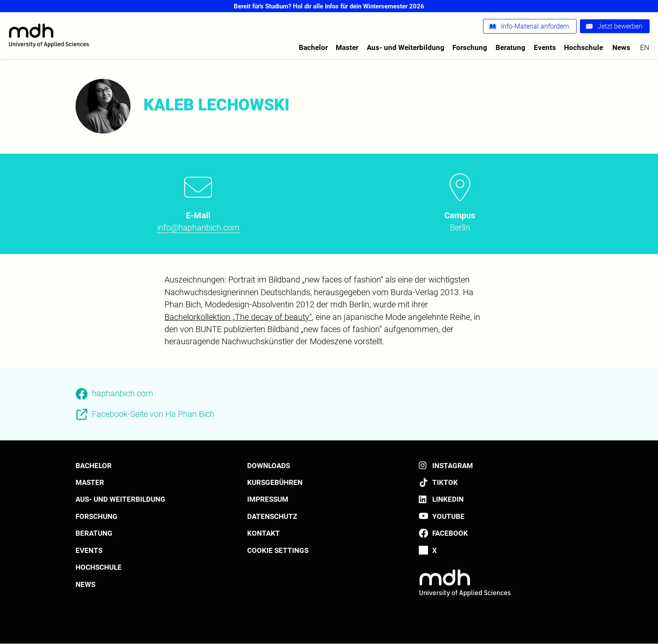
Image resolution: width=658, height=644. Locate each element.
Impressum (268, 499)
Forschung (470, 47)
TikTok (445, 482)
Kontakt (264, 533)
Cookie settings (278, 550)
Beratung (510, 47)
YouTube (448, 516)
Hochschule (584, 47)
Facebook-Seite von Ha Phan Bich (153, 414)
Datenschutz (272, 516)
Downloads (269, 466)
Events (545, 47)
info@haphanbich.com (198, 228)
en (645, 47)
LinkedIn (448, 499)
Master (347, 47)
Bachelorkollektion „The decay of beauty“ (238, 317)
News (621, 47)
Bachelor (313, 47)
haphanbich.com (123, 394)
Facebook (450, 533)
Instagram (453, 466)
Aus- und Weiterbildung (406, 47)
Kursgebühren (275, 482)
